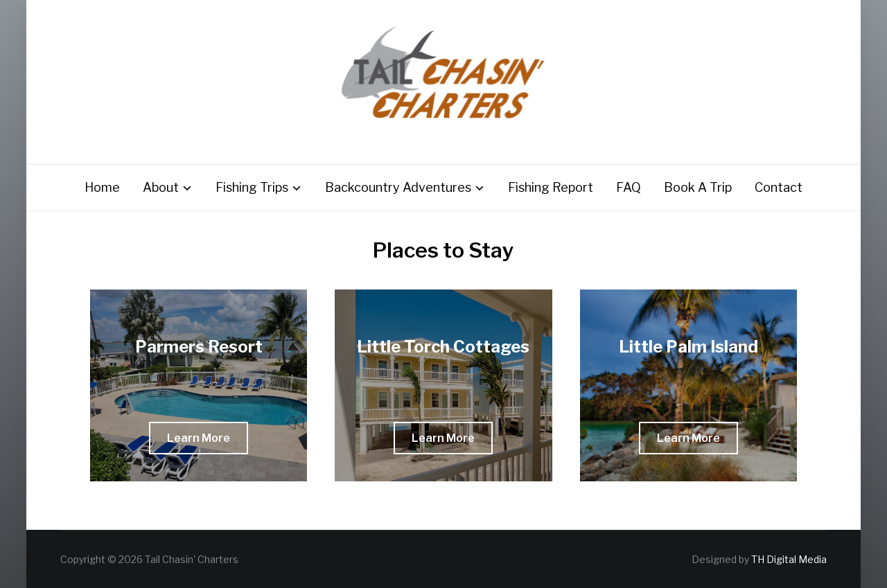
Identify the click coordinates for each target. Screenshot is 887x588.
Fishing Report (551, 187)
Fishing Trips (252, 187)
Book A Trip (698, 187)
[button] (199, 438)
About (161, 187)
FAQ (629, 187)
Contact (779, 187)
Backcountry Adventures (398, 187)
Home (102, 187)
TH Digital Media (789, 559)
